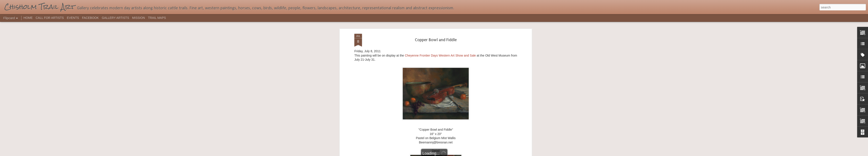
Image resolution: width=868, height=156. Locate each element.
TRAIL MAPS (157, 18)
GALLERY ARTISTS (115, 18)
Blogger (448, 154)
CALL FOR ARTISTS (50, 18)
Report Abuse (460, 154)
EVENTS (73, 18)
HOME (28, 18)
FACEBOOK (90, 18)
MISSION (139, 18)
